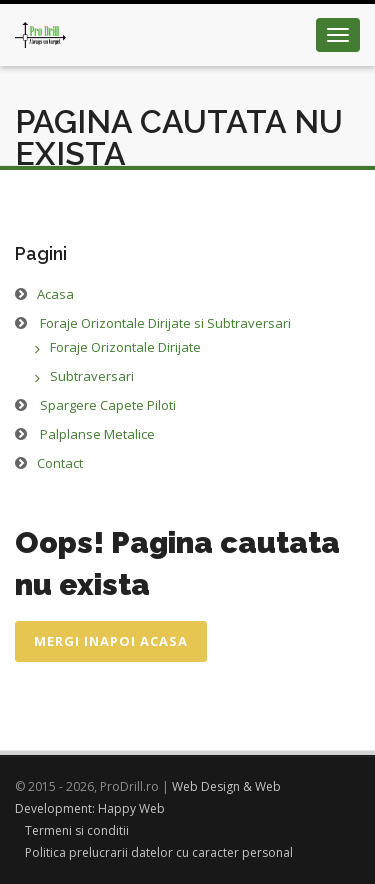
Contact (60, 463)
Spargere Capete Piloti (108, 405)
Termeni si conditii (77, 830)
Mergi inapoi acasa (111, 641)
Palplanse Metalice (97, 434)
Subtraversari (92, 376)
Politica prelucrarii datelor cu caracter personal (159, 852)
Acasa (55, 294)
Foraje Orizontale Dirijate (125, 347)
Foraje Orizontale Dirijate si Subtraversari (165, 323)
